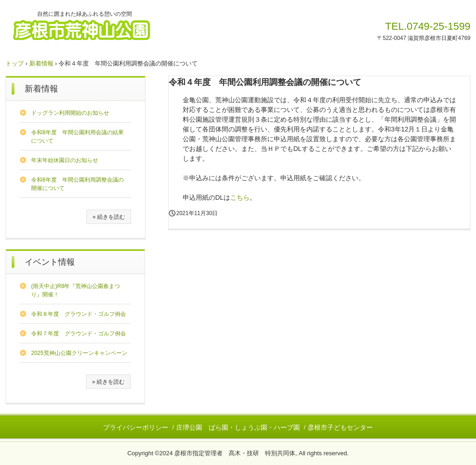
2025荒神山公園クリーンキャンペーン (79, 353)
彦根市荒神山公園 (92, 29)
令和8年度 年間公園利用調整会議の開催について (77, 184)
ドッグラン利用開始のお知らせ (70, 113)
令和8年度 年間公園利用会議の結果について (77, 137)
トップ (15, 63)
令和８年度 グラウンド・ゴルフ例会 (79, 314)
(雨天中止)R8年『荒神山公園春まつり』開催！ (76, 290)
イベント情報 (50, 262)
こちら (240, 197)
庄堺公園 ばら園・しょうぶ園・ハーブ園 (238, 427)
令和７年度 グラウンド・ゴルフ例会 (79, 334)
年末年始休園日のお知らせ (65, 160)
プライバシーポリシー (136, 427)
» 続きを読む (109, 217)
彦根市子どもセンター (340, 427)
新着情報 (41, 63)
